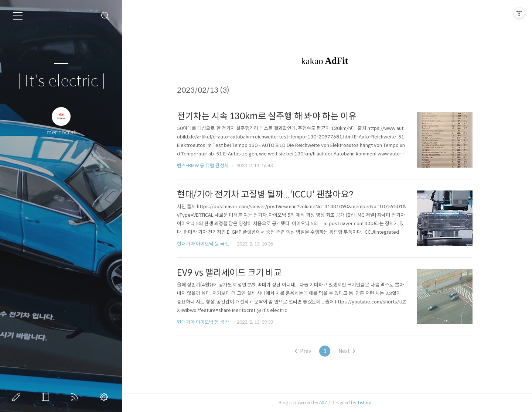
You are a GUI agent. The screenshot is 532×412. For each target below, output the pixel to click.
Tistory (367, 403)
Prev (305, 351)
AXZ (326, 403)
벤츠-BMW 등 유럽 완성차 (205, 166)
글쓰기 (18, 397)
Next (349, 351)
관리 (105, 397)
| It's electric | (61, 81)
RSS (76, 397)
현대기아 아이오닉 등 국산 (206, 244)
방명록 (47, 397)
